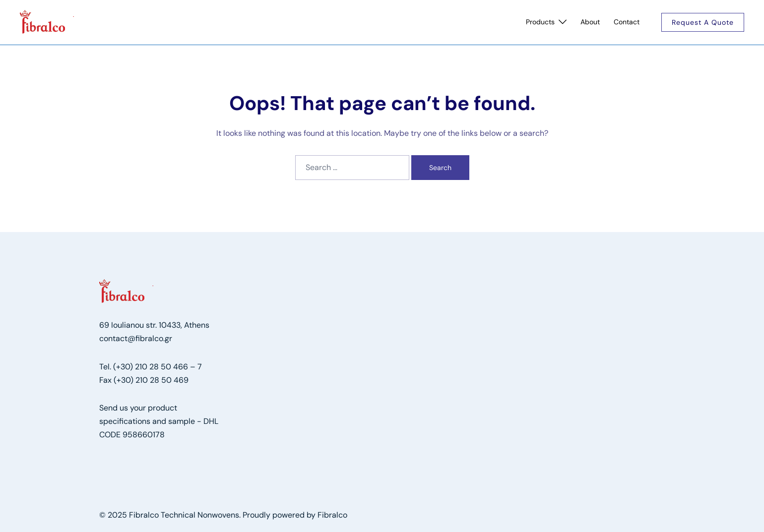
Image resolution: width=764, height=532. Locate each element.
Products (540, 22)
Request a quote (703, 22)
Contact (627, 22)
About (590, 22)
